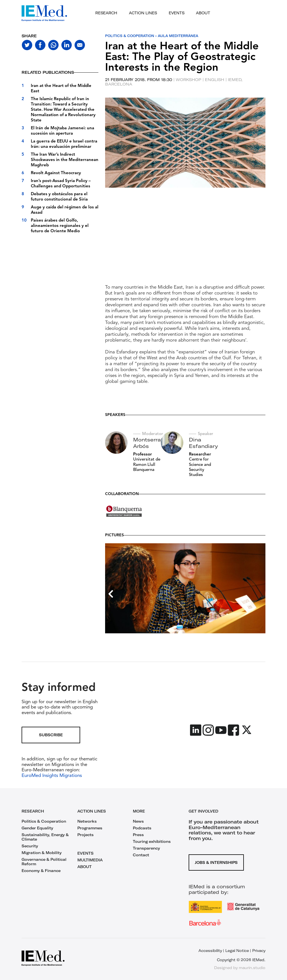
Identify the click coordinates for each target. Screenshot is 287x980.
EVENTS (85, 853)
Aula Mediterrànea (180, 36)
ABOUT (85, 867)
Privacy (259, 951)
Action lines (143, 13)
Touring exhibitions (152, 841)
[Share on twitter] (27, 45)
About (203, 13)
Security (30, 846)
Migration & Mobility (42, 853)
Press (138, 835)
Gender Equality (37, 828)
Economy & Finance (41, 871)
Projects (85, 835)
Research (106, 13)
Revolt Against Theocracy (56, 173)
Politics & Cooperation (130, 36)
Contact (141, 855)
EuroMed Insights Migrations (52, 776)
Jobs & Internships (216, 862)
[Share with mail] (80, 45)
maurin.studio (252, 968)
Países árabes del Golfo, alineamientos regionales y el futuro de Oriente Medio (60, 226)
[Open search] (239, 13)
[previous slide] (111, 194)
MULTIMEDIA (90, 860)
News (138, 821)
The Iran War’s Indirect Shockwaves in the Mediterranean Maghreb (65, 160)
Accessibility (210, 951)
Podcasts (142, 828)
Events (177, 13)
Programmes (90, 828)
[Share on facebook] (40, 45)
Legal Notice (237, 951)
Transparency (146, 848)
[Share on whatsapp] (53, 45)
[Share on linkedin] (67, 45)
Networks (87, 821)
